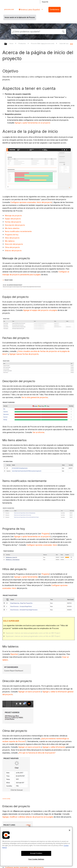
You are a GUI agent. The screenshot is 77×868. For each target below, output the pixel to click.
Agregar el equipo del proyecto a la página (40, 310)
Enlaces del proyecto (13, 251)
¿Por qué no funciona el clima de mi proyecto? (37, 753)
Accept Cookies (36, 853)
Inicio (12, 43)
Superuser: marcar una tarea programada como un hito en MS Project (33, 633)
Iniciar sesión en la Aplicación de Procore (20, 17)
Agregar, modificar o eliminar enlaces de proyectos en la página (28, 817)
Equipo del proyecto (13, 219)
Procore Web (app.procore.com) (43, 43)
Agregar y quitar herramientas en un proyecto (32, 123)
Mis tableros (10, 241)
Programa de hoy (12, 235)
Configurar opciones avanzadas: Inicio (42, 545)
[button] (63, 31)
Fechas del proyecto (13, 222)
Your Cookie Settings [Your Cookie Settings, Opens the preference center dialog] (36, 859)
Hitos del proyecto (12, 238)
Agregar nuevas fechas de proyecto (24, 354)
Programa (45, 534)
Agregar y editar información (54, 747)
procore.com (9, 9)
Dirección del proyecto (14, 244)
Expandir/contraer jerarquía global (7, 44)
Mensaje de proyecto (13, 216)
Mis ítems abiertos (12, 228)
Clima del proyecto (12, 247)
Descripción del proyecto (15, 225)
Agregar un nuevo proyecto (29, 692)
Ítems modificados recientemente (18, 231)
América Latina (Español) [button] (30, 10)
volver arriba (6, 799)
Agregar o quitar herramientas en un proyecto (32, 537)
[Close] (70, 830)
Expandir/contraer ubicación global (71, 43)
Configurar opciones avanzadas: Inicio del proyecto (31, 202)
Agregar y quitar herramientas (26, 577)
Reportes (14, 654)
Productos (22, 43)
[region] (36, 846)
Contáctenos (55, 10)
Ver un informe (38, 432)
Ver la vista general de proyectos (35, 397)
